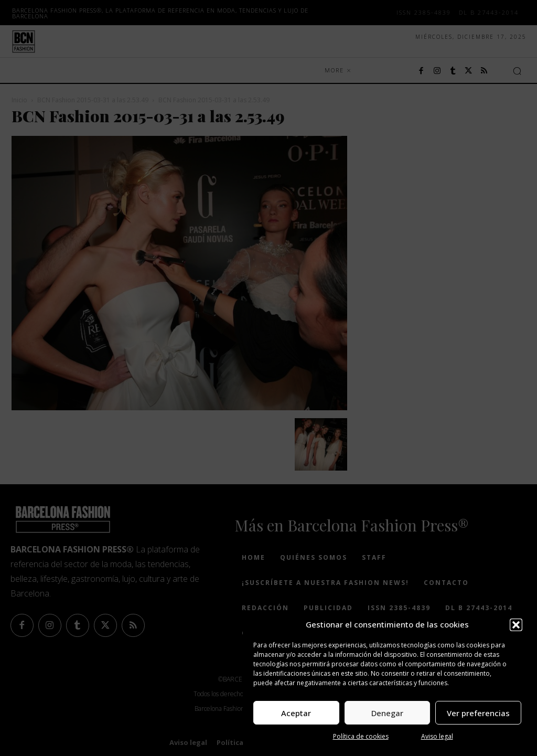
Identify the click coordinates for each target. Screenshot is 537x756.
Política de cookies (361, 736)
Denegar (387, 713)
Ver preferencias (478, 713)
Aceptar (296, 713)
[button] (516, 625)
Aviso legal (437, 736)
